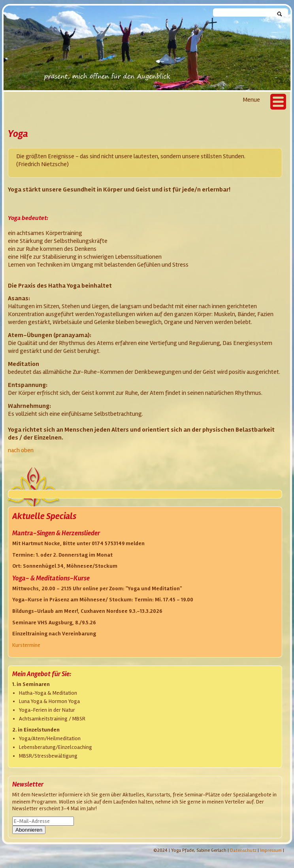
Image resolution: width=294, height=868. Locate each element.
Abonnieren (29, 830)
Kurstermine (26, 645)
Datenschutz (243, 850)
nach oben (21, 450)
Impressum (271, 850)
